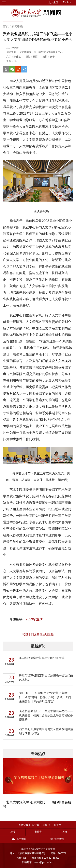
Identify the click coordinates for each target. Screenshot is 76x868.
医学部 (35, 825)
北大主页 (53, 2)
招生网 (58, 825)
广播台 (63, 832)
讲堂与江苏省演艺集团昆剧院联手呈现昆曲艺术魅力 (46, 678)
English (67, 2)
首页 (6, 26)
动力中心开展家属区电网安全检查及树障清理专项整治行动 (46, 731)
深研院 (46, 825)
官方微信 (19, 839)
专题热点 (38, 754)
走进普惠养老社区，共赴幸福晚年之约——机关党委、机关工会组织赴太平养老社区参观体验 (46, 715)
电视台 (38, 832)
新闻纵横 (17, 26)
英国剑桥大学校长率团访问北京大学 (42, 658)
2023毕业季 (34, 619)
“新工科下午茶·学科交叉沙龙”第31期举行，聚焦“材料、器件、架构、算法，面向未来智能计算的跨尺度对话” (45, 697)
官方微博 (57, 839)
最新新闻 (38, 646)
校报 (13, 832)
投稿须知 (21, 858)
